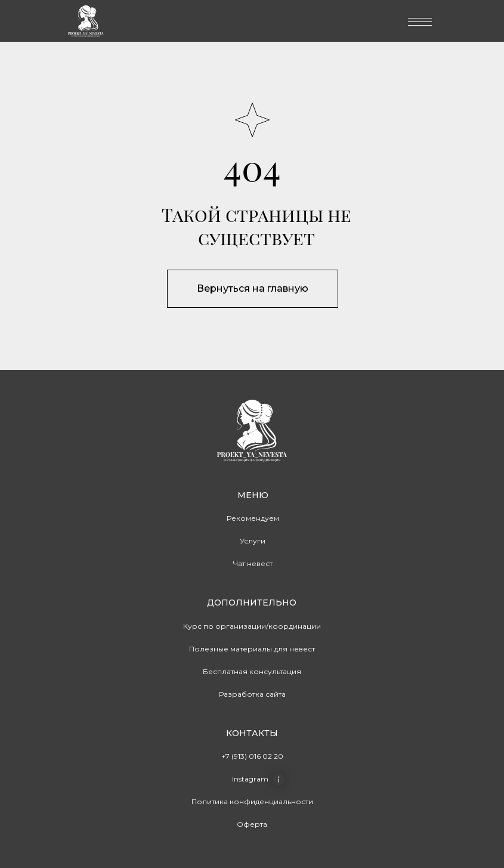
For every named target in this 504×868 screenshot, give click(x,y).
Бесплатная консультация (252, 671)
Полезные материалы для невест (252, 649)
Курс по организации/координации (252, 626)
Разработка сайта (252, 694)
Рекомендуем (253, 518)
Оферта (252, 824)
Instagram (250, 779)
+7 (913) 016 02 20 (252, 756)
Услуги (253, 541)
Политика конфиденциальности (252, 801)
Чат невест (253, 563)
